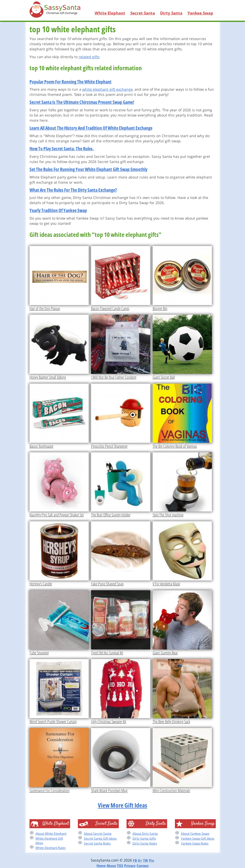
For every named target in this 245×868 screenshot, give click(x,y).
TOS (120, 866)
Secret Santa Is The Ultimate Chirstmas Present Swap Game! (82, 102)
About (111, 866)
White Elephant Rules (51, 848)
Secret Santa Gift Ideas (100, 838)
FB (135, 860)
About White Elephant (51, 834)
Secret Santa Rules (97, 843)
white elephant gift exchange (107, 89)
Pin (152, 860)
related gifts (89, 57)
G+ (140, 860)
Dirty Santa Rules (145, 843)
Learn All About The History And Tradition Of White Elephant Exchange (91, 128)
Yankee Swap (200, 13)
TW (146, 860)
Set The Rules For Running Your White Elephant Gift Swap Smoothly (88, 169)
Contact (143, 866)
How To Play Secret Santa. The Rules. (62, 149)
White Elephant (110, 13)
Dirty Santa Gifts (144, 838)
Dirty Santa (171, 13)
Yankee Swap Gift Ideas (198, 838)
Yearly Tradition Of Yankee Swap (58, 210)
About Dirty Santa (145, 834)
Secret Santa (143, 13)
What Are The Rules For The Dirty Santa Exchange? (73, 190)
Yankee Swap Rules (195, 843)
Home (101, 866)
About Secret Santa (98, 834)
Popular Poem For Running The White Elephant (70, 82)
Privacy (130, 866)
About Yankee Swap (195, 834)
